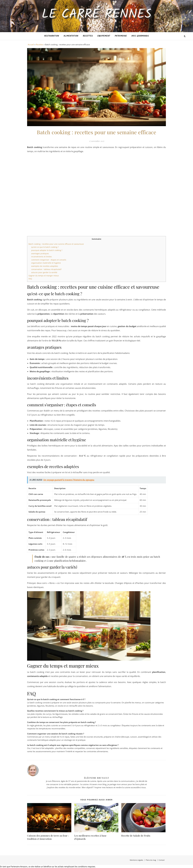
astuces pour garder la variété (44, 272)
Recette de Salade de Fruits (136, 836)
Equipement (104, 36)
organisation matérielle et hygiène (46, 263)
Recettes (88, 36)
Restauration (52, 36)
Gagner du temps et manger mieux (44, 276)
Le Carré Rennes (97, 15)
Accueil (31, 44)
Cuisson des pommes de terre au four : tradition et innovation (48, 837)
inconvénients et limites (42, 257)
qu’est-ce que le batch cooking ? (45, 247)
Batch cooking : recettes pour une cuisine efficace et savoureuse (56, 244)
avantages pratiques (40, 253)
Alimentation (71, 36)
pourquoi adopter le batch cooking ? (47, 250)
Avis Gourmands (140, 36)
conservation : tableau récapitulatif (46, 269)
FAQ (30, 279)
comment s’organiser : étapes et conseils (49, 260)
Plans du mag (151, 860)
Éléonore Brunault (97, 778)
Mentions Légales (136, 860)
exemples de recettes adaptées (45, 266)
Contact (162, 860)
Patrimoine (121, 36)
